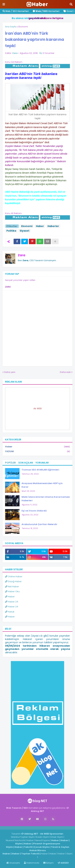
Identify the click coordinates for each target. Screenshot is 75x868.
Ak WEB (37, 408)
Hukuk (10, 612)
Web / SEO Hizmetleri (16, 11)
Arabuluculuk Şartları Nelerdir (39, 524)
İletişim (48, 863)
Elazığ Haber (13, 581)
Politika (11, 231)
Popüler (10, 463)
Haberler (53, 226)
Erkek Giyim (57, 837)
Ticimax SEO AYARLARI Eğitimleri (40, 470)
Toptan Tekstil (30, 854)
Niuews (10, 840)
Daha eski (65, 372)
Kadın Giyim (43, 837)
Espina (46, 840)
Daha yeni (10, 372)
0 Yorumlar (49, 53)
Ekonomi (23, 27)
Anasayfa (13, 863)
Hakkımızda (32, 863)
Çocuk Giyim (42, 847)
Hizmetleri (46, 11)
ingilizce (35, 828)
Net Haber (12, 587)
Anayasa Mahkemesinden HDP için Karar (42, 485)
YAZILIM (37, 451)
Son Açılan (26, 463)
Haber (40, 226)
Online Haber (14, 576)
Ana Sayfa (11, 27)
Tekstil (28, 847)
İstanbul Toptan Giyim (23, 837)
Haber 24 (12, 602)
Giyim (19, 844)
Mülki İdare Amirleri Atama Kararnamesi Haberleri (46, 499)
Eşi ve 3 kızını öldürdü (34, 511)
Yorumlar (42, 463)
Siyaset (25, 231)
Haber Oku (12, 591)
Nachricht (20, 840)
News (38, 840)
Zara (22, 255)
